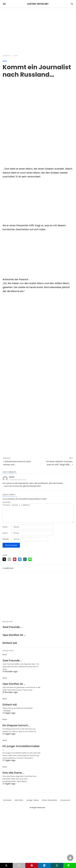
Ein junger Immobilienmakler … (21, 752)
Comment (6, 502)
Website (6, 543)
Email (5, 537)
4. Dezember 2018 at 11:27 (18, 480)
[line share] (30, 563)
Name (5, 531)
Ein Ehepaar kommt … (16, 729)
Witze (16, 56)
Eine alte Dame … (13, 777)
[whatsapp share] (25, 563)
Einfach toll (10, 647)
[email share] (9, 563)
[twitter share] (4, 563)
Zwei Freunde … (12, 631)
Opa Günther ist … (14, 639)
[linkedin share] (20, 563)
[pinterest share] (15, 563)
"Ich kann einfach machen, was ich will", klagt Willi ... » (59, 463)
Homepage (7, 56)
